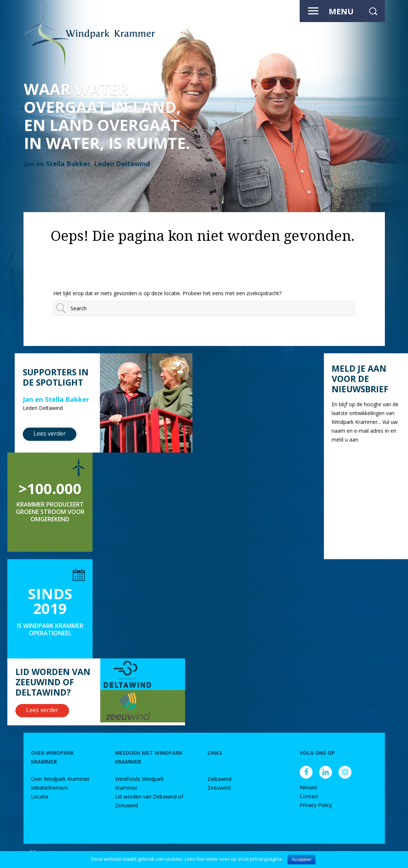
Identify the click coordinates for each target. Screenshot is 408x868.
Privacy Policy (316, 805)
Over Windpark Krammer (60, 779)
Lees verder (50, 433)
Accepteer (302, 860)
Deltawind (219, 779)
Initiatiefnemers (49, 788)
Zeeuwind (219, 788)
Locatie (40, 796)
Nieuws (308, 787)
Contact (309, 796)
